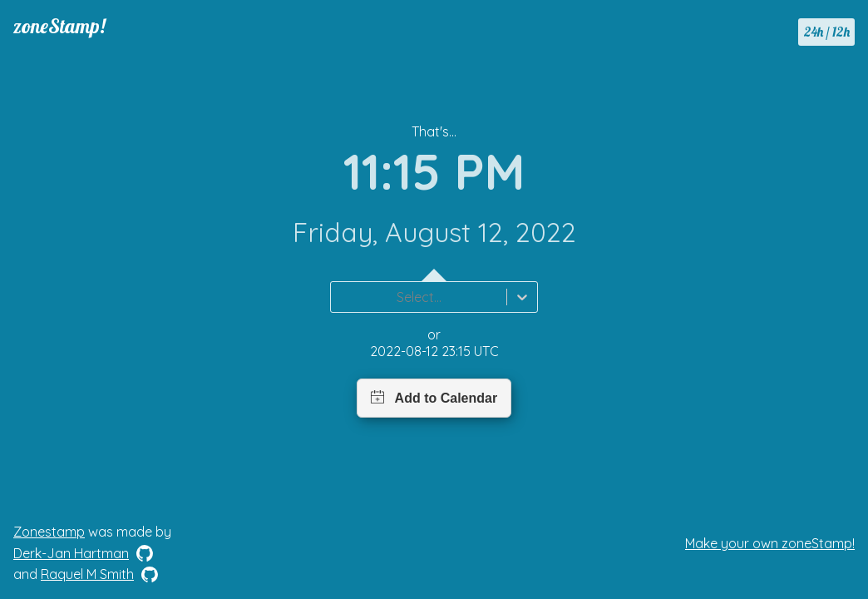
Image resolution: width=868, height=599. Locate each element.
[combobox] (341, 297)
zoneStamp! (59, 26)
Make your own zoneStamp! (770, 543)
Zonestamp (49, 532)
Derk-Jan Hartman (71, 553)
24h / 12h (827, 32)
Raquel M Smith (87, 574)
